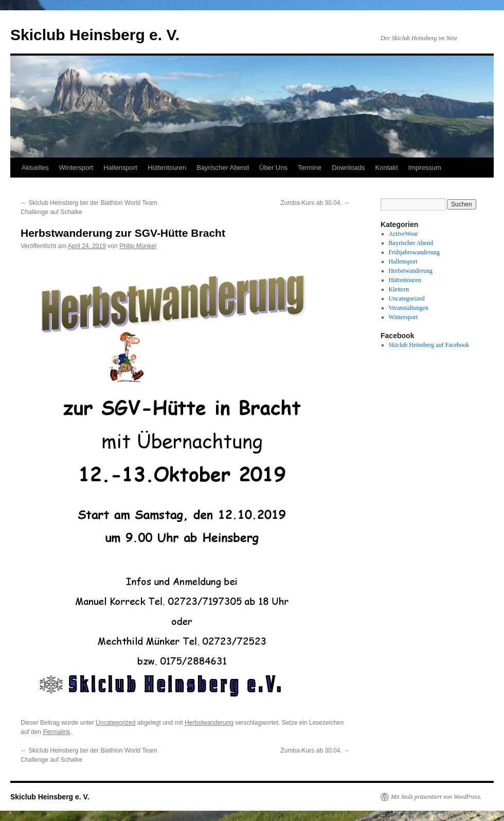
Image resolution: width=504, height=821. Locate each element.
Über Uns (273, 168)
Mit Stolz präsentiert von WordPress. (436, 797)
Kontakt (387, 168)
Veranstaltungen (409, 308)
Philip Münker (138, 246)
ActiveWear (403, 234)
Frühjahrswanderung (414, 252)
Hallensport (120, 168)
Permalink (56, 732)
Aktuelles (35, 168)
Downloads (348, 168)
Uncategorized (115, 723)
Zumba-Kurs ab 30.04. (315, 203)
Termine (310, 168)
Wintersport (76, 168)
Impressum (425, 168)
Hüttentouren (167, 168)
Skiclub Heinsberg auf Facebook (429, 345)
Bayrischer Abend (223, 168)
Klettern (399, 289)
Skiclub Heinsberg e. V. (95, 35)
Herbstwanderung (209, 723)
